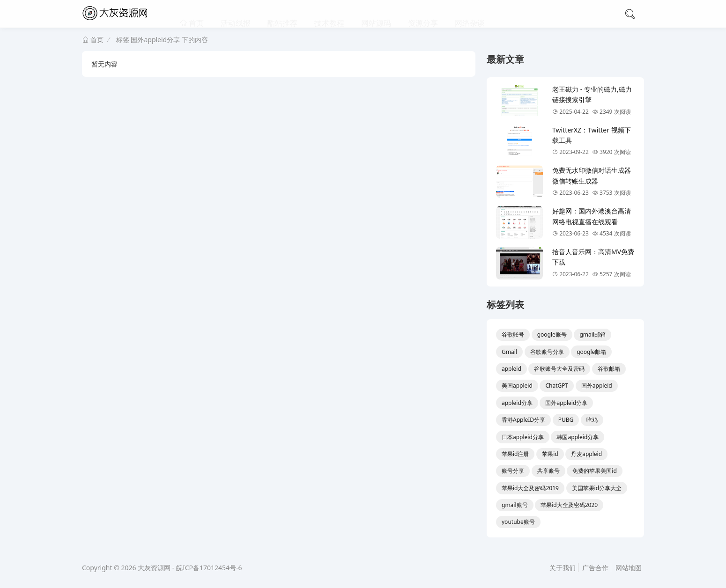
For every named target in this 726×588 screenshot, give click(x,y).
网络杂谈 (470, 14)
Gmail (509, 352)
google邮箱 (591, 352)
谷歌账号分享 (547, 352)
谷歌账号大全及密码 (559, 369)
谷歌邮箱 (609, 369)
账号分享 (513, 471)
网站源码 (376, 14)
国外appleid (597, 386)
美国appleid (517, 386)
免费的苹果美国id (594, 471)
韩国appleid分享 (578, 437)
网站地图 (629, 568)
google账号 (552, 334)
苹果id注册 (515, 454)
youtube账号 (518, 522)
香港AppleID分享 (523, 420)
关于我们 (563, 568)
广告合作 (595, 568)
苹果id (550, 454)
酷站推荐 (282, 14)
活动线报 (236, 14)
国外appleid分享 (566, 403)
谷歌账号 (513, 334)
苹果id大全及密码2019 (530, 488)
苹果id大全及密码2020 (569, 505)
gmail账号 (515, 505)
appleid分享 (517, 403)
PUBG (566, 420)
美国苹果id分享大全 (597, 488)
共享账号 (548, 471)
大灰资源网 (154, 568)
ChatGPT (557, 386)
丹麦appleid (586, 454)
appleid (511, 369)
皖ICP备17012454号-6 (209, 568)
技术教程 (329, 14)
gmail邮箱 (593, 334)
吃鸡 (592, 420)
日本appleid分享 (523, 437)
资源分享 (423, 14)
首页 (195, 14)
